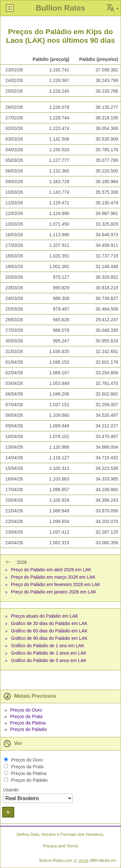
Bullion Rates (60, 8)
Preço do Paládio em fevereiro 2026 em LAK (56, 584)
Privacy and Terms (60, 846)
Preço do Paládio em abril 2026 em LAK (51, 570)
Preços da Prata (26, 716)
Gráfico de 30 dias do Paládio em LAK (49, 623)
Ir (8, 812)
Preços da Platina (28, 723)
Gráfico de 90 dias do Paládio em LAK (49, 638)
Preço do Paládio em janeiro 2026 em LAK (54, 592)
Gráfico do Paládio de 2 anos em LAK (49, 653)
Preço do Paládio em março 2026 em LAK (53, 577)
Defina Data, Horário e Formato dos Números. (60, 834)
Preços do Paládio (28, 729)
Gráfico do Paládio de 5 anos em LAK (49, 660)
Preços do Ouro (26, 710)
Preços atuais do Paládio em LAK (45, 616)
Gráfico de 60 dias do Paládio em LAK (49, 631)
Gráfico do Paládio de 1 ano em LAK (48, 646)
